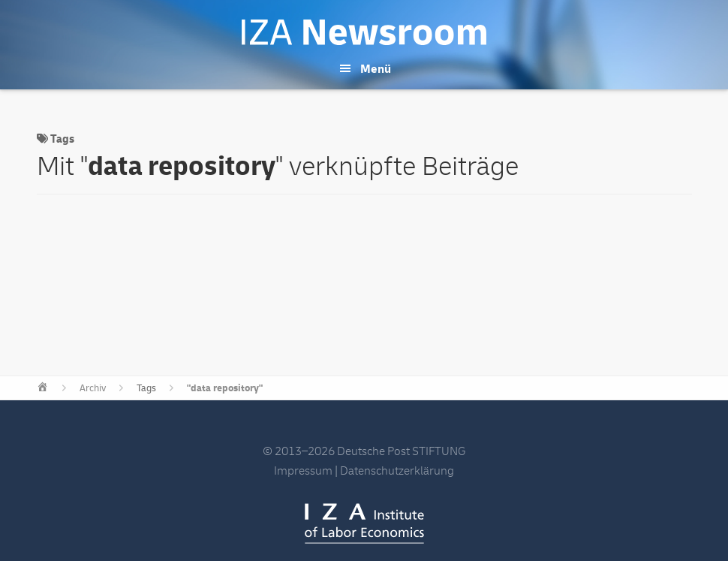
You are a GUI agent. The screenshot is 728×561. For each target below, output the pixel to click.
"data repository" (225, 388)
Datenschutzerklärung (397, 471)
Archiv (93, 388)
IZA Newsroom (364, 32)
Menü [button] (376, 69)
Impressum (303, 471)
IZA (364, 523)
